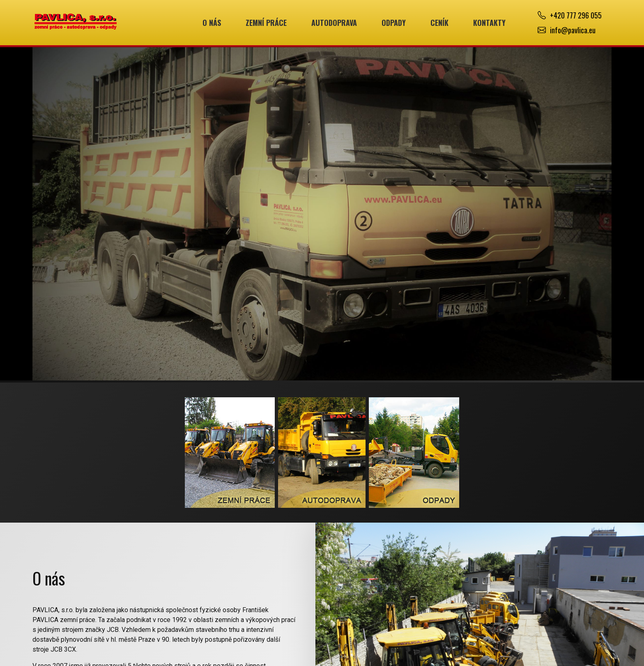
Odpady (394, 23)
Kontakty (489, 23)
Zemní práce (266, 23)
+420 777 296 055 (576, 15)
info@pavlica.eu (573, 30)
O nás (212, 23)
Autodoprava (334, 23)
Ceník (439, 23)
